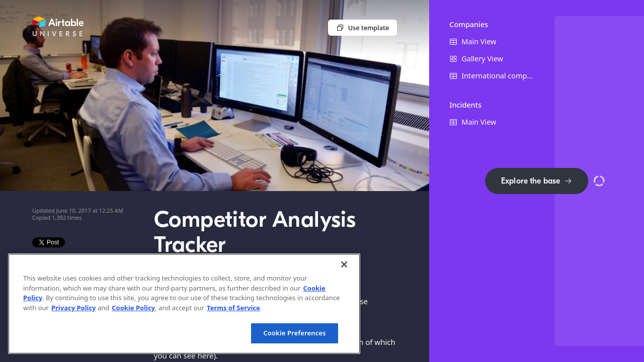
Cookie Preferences (294, 333)
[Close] (344, 264)
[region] (184, 304)
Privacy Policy (74, 308)
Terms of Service (233, 308)
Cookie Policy (133, 308)
